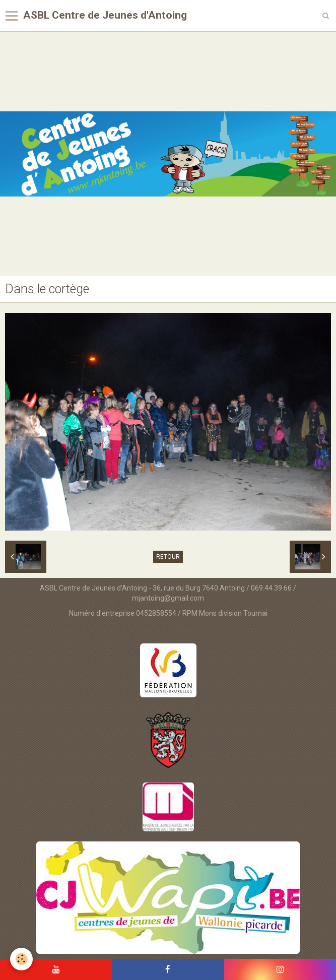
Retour (168, 557)
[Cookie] (21, 959)
